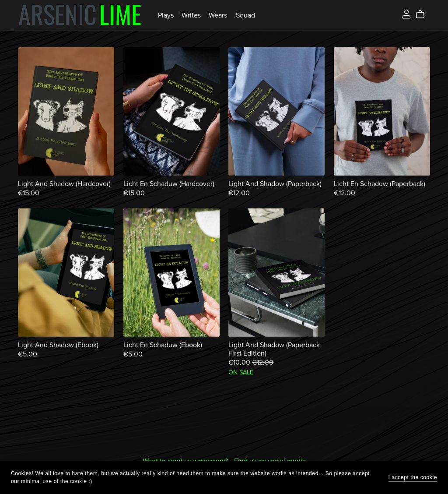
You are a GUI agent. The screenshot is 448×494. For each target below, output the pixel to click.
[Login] (406, 14)
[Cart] (424, 14)
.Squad (245, 15)
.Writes (191, 15)
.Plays (165, 15)
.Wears (217, 15)
